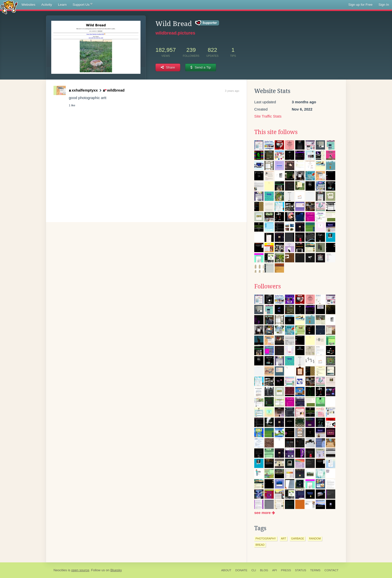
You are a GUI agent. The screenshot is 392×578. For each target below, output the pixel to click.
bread (260, 545)
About (226, 570)
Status (301, 570)
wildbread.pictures (175, 33)
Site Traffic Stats (268, 116)
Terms (315, 570)
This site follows (276, 132)
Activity (47, 5)
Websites (28, 5)
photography (266, 538)
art (284, 538)
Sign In (384, 5)
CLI (254, 570)
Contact (331, 570)
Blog (264, 570)
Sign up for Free (360, 5)
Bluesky (116, 570)
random (315, 538)
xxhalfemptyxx (83, 90)
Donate (241, 570)
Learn (62, 5)
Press (286, 570)
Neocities (60, 570)
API (275, 570)
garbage (297, 538)
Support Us (83, 5)
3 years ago (232, 91)
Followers (267, 286)
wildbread (114, 90)
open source (80, 570)
